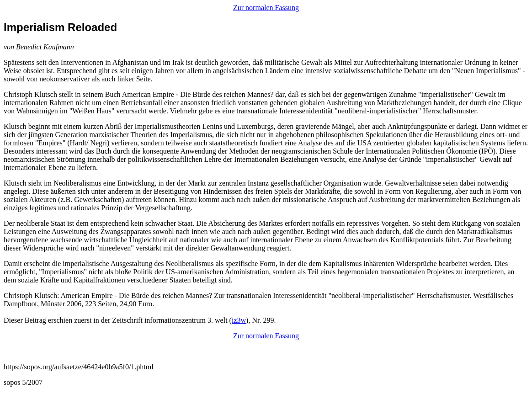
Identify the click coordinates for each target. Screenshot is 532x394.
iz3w (239, 320)
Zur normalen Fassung (266, 8)
